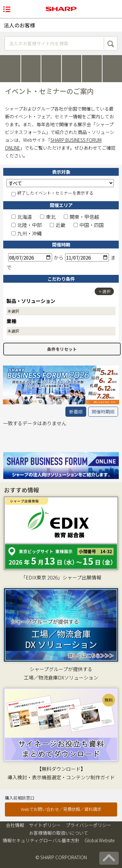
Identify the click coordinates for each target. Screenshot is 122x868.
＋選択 (104, 291)
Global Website (100, 840)
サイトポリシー (45, 825)
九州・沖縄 (27, 233)
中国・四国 (89, 225)
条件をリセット (62, 349)
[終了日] (87, 257)
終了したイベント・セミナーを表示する (52, 193)
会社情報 (15, 825)
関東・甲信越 (81, 217)
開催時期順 (103, 412)
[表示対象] (60, 183)
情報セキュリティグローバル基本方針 (41, 840)
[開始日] (30, 257)
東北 (48, 217)
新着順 (76, 412)
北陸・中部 (27, 225)
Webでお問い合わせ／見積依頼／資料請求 (61, 809)
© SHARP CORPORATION (61, 857)
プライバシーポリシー (88, 825)
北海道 (22, 217)
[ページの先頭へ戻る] (109, 858)
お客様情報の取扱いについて (59, 833)
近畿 (58, 225)
